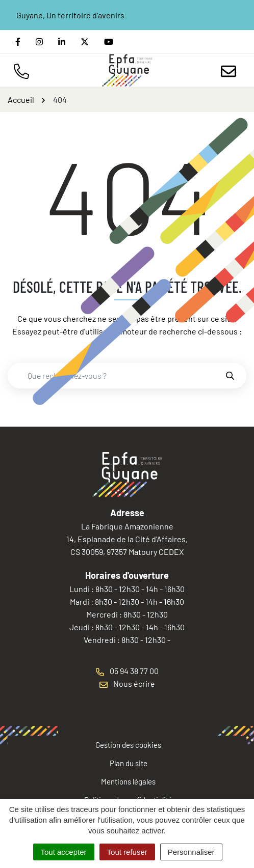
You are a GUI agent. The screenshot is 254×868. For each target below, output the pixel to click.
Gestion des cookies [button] (128, 745)
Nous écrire (127, 683)
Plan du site (129, 763)
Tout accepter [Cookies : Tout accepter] (64, 852)
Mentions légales (128, 781)
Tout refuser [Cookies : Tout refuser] (127, 852)
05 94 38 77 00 (127, 671)
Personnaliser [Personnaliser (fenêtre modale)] (191, 852)
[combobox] (116, 376)
